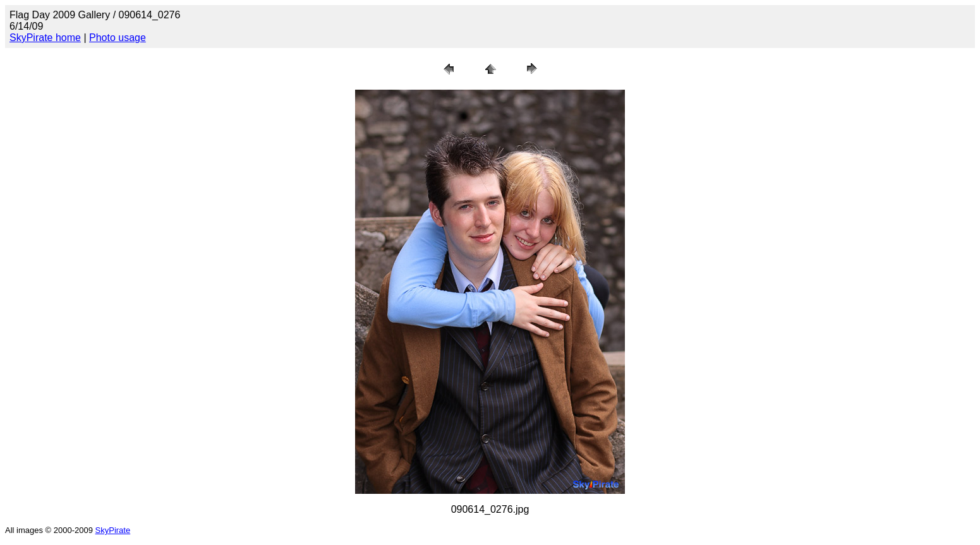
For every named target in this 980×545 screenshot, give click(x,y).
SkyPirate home (45, 38)
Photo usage (118, 38)
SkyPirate (113, 530)
